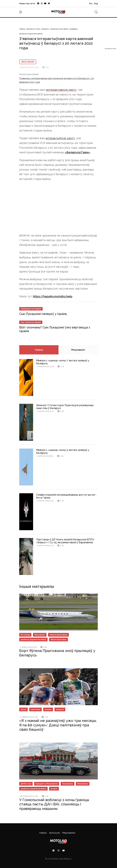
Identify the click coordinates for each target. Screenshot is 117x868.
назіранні (45, 29)
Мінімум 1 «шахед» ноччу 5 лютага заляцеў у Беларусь (63, 451)
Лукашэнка (68, 784)
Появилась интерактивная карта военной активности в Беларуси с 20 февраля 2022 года (57, 80)
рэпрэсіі (60, 709)
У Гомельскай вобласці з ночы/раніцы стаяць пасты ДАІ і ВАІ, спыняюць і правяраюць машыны (54, 804)
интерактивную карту (61, 90)
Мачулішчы (40, 635)
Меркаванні (78, 350)
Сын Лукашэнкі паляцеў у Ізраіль (43, 314)
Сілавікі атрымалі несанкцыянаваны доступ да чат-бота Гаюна (66, 496)
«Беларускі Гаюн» (77, 152)
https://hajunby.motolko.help (53, 296)
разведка (74, 29)
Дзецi (23, 709)
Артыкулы (55, 833)
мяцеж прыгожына (58, 635)
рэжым (48, 709)
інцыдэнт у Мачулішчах (47, 784)
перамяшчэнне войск (59, 29)
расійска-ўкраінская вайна (31, 34)
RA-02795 (25, 635)
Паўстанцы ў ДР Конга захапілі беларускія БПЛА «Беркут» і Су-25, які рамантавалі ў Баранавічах (65, 541)
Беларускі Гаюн (33, 29)
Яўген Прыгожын (58, 640)
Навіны (22, 29)
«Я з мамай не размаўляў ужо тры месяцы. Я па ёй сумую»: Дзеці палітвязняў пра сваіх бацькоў (58, 725)
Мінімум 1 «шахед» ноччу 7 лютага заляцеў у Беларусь (63, 362)
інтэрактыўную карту (60, 138)
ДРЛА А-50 (26, 784)
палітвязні (35, 709)
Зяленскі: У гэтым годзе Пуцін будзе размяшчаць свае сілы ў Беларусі (65, 407)
